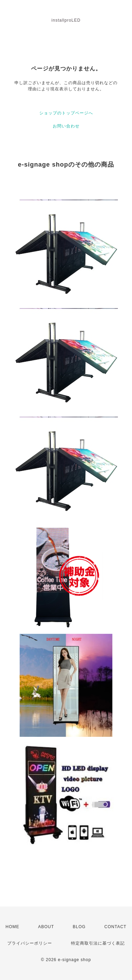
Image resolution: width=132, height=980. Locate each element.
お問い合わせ (66, 126)
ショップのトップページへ (66, 113)
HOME (12, 927)
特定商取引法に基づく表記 (98, 943)
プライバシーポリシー (30, 943)
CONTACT (115, 927)
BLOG (79, 927)
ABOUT (46, 927)
